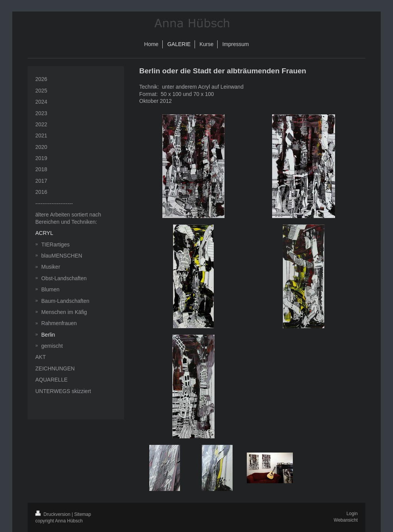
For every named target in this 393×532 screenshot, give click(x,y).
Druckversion (54, 514)
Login (352, 514)
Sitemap (83, 514)
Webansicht (346, 520)
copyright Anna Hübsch (59, 521)
